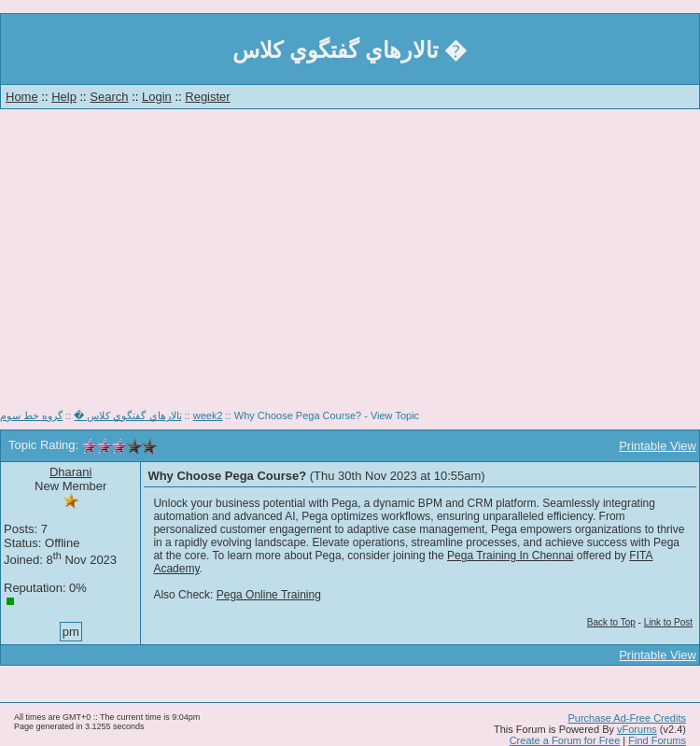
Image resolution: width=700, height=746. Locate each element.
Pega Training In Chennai (510, 556)
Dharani (71, 472)
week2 (208, 415)
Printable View (658, 446)
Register (207, 97)
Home (22, 97)
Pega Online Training (269, 595)
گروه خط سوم (31, 415)
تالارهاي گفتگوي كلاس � (127, 415)
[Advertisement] (350, 266)
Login (157, 97)
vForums (637, 729)
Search (109, 97)
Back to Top (611, 622)
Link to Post (668, 622)
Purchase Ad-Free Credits (627, 718)
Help (64, 97)
